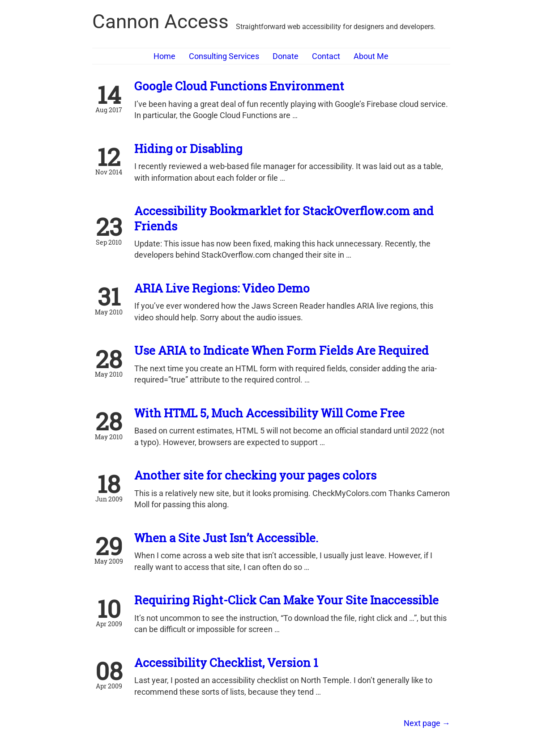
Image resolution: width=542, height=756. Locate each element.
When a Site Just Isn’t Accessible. (226, 538)
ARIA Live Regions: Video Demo (222, 288)
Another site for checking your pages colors (255, 475)
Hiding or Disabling (188, 149)
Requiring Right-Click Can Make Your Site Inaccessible (286, 600)
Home (164, 56)
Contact (326, 56)
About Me (371, 56)
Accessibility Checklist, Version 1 (226, 663)
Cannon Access (160, 21)
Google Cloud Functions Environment (239, 86)
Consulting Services (224, 56)
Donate (286, 56)
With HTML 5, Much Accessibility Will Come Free (269, 413)
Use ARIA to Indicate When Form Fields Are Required (282, 350)
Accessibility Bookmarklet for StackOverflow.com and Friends (284, 218)
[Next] (427, 723)
